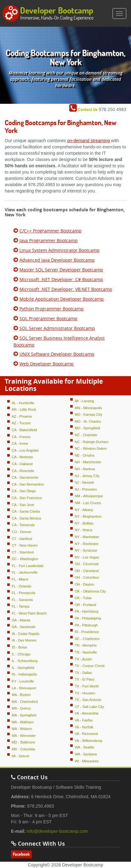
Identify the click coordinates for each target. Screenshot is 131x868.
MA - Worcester (24, 736)
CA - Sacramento (25, 477)
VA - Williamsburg (88, 741)
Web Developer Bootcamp (47, 364)
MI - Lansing (84, 401)
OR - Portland (85, 605)
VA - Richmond (86, 734)
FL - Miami (20, 579)
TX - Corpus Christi (89, 666)
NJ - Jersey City (87, 476)
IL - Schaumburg (24, 661)
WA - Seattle (84, 747)
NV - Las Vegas (87, 557)
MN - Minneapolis (88, 408)
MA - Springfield (24, 715)
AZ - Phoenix (22, 416)
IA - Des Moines (24, 640)
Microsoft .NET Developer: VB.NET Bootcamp (66, 289)
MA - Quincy (21, 708)
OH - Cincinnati (86, 564)
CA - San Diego (24, 491)
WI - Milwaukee (86, 761)
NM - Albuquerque (89, 496)
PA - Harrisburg (86, 611)
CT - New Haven (24, 545)
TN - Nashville (86, 652)
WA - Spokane (86, 754)
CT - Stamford (23, 552)
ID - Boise (19, 647)
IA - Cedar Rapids (25, 634)
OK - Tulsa (83, 598)
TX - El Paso (84, 679)
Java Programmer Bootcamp (49, 240)
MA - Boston (21, 695)
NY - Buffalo (84, 523)
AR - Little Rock (24, 409)
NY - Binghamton (88, 516)
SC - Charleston (87, 639)
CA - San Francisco (27, 498)
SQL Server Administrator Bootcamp (57, 328)
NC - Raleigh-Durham (92, 442)
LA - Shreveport (24, 688)
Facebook (21, 854)
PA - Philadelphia (88, 618)
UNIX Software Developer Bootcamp (57, 354)
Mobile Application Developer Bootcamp (62, 299)
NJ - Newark (84, 482)
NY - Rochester (86, 544)
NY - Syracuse (86, 550)
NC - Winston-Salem (91, 448)
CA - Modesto (22, 457)
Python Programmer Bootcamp (52, 309)
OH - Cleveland (86, 571)
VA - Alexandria (86, 713)
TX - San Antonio (88, 700)
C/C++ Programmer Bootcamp (50, 231)
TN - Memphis (86, 645)
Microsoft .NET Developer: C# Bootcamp (61, 279)
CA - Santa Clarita (26, 511)
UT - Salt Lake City (89, 707)
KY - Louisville (23, 681)
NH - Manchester (88, 462)
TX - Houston (85, 693)
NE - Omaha (84, 455)
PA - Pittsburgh (86, 625)
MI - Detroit (20, 756)
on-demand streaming (88, 141)
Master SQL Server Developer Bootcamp (61, 270)
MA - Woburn (22, 729)
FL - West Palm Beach (29, 613)
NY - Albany (84, 510)
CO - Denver (21, 532)
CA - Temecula (23, 525)
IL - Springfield (23, 668)
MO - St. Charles (88, 421)
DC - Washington (25, 559)
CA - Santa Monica (26, 518)
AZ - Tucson (21, 423)
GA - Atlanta (21, 620)
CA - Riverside (23, 471)
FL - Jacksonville (25, 572)
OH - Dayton (84, 584)
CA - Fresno (21, 437)
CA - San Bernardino (28, 484)
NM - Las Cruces (88, 503)
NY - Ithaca (83, 530)
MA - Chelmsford (25, 702)
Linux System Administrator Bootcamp (60, 250)
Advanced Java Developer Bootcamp (57, 260)
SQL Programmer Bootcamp (48, 318)
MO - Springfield (87, 428)
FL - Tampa (20, 606)
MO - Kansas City (88, 415)
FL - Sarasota (22, 600)
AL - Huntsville (23, 403)
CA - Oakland (22, 464)
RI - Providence (87, 632)
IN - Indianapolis (24, 674)
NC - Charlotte (86, 435)
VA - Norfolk (84, 727)
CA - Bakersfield (24, 430)
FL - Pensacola (23, 593)
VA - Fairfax (84, 720)
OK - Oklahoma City (90, 591)
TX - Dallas (83, 673)
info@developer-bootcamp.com (58, 831)
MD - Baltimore (23, 742)
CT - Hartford (22, 539)
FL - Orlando (21, 586)
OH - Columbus (87, 577)
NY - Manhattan (87, 537)
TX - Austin (83, 659)
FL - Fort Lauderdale (28, 566)
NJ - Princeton (86, 489)
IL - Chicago (21, 654)
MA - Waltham (23, 722)
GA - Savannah (24, 627)
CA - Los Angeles (25, 450)
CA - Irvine (20, 443)
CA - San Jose (23, 505)
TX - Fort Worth (87, 686)
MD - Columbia (23, 749)
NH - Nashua (85, 469)
